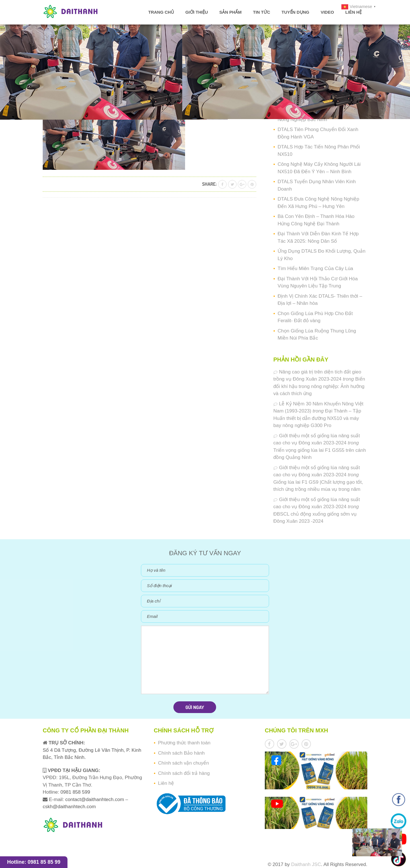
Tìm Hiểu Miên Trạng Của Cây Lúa (315, 268)
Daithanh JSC (306, 864)
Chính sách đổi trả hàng (184, 773)
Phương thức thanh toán (184, 743)
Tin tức (261, 12)
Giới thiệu (197, 12)
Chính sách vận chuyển (184, 763)
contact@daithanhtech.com (95, 799)
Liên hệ (353, 12)
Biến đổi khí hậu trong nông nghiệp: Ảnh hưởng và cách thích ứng (319, 386)
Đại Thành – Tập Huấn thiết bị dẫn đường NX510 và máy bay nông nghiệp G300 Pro (317, 418)
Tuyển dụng (295, 12)
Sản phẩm (230, 12)
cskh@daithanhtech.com (69, 807)
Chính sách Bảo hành (181, 753)
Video (327, 12)
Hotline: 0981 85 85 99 (34, 862)
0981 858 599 (75, 792)
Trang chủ (161, 12)
